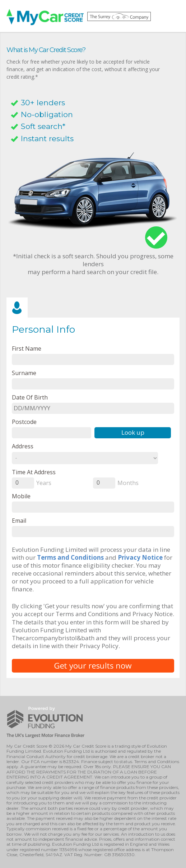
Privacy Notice (140, 557)
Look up (133, 432)
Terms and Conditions (70, 557)
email (19, 520)
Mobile (21, 496)
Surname (24, 373)
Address (23, 446)
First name (27, 348)
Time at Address (34, 472)
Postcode (24, 422)
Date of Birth (30, 397)
